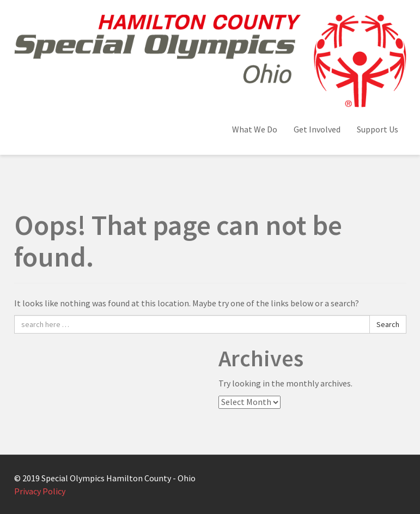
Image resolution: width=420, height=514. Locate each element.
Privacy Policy (40, 491)
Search (388, 324)
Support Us (378, 129)
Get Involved (317, 129)
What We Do (255, 129)
